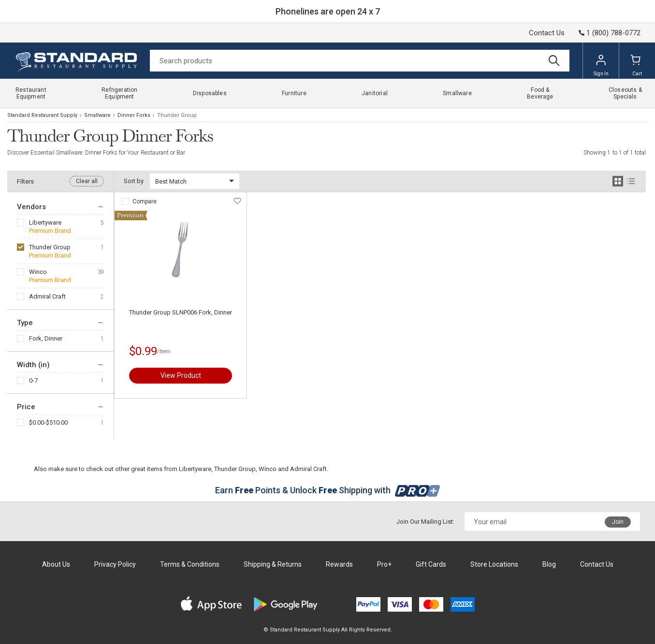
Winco (38, 272)
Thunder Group (50, 247)
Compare (145, 201)
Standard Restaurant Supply (42, 115)
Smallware (97, 115)
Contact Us (547, 33)
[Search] (360, 61)
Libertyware (45, 222)
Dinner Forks (134, 115)
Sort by (134, 181)
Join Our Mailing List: (425, 522)
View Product (181, 375)
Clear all (87, 181)
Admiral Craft (47, 296)
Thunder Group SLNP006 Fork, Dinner (181, 312)
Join (618, 522)
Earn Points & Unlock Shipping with (327, 490)
